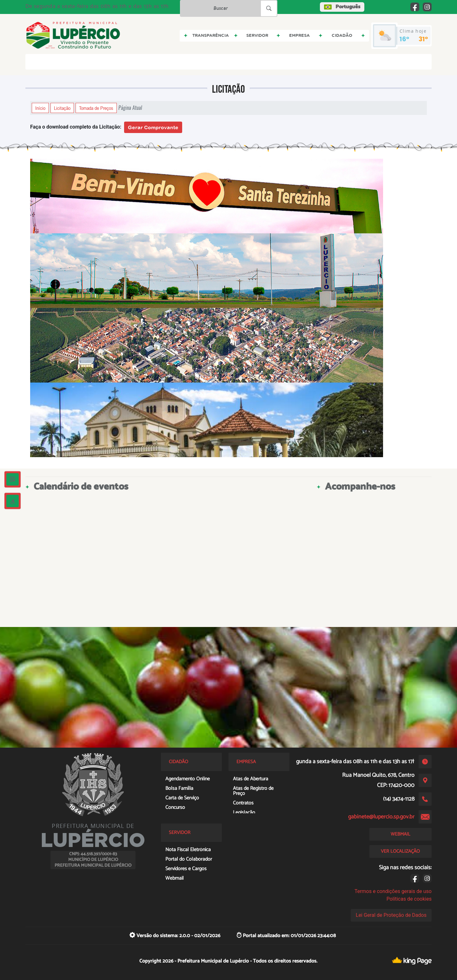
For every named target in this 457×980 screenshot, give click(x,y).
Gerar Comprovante (153, 127)
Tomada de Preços (96, 108)
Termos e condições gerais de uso (393, 891)
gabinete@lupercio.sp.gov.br (381, 817)
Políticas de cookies (409, 899)
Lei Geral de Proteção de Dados (391, 915)
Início (40, 108)
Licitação (62, 108)
